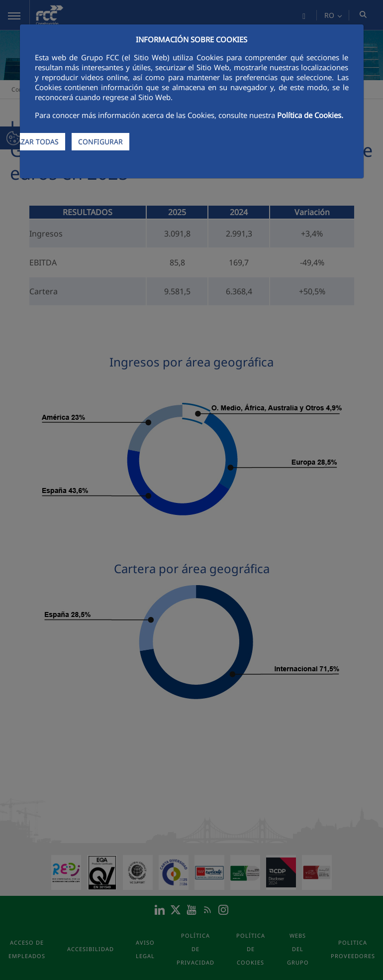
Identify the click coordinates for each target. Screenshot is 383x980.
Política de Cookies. (310, 115)
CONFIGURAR (100, 142)
